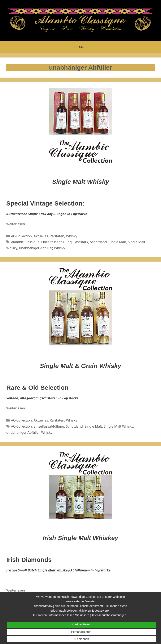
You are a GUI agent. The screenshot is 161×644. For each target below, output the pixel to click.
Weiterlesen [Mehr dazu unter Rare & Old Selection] (16, 408)
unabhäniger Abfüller (36, 248)
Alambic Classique (25, 242)
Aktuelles (41, 236)
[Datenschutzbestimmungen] (108, 615)
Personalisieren (81, 632)
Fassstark (81, 242)
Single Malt (117, 242)
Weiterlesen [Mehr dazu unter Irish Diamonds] (16, 590)
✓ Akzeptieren (81, 624)
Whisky (72, 236)
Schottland (98, 242)
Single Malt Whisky (118, 426)
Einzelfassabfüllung (56, 242)
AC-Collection (21, 236)
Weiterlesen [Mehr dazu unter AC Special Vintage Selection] (16, 224)
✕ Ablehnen (81, 639)
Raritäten (57, 236)
